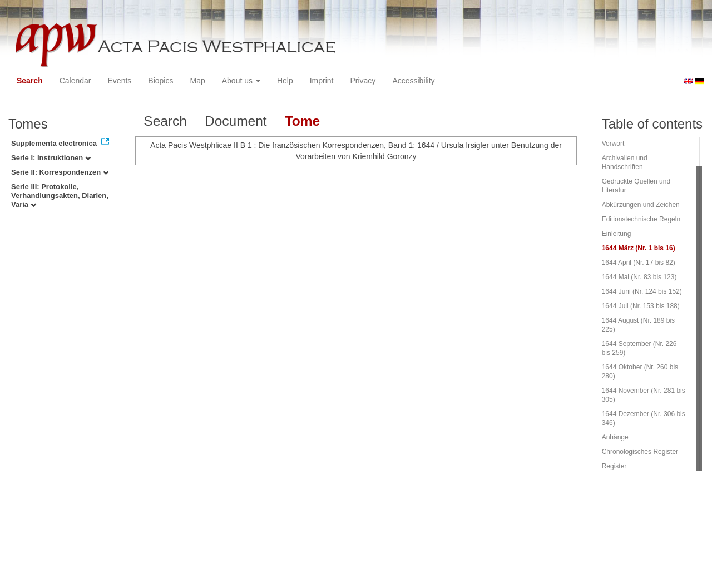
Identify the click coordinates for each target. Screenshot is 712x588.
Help (285, 81)
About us (241, 81)
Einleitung (617, 234)
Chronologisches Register (640, 452)
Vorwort (613, 144)
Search (30, 81)
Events (120, 81)
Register (614, 466)
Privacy (363, 81)
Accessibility (413, 81)
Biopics (160, 81)
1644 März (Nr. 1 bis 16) (639, 248)
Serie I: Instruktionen (51, 158)
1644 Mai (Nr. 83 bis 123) (639, 277)
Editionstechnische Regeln (641, 219)
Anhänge (615, 437)
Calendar (75, 81)
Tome (303, 121)
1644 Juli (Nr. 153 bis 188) (641, 306)
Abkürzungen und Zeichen (641, 205)
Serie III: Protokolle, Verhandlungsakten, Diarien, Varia (60, 196)
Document (236, 121)
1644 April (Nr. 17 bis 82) (639, 263)
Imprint (322, 81)
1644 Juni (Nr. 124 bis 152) (642, 291)
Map (197, 81)
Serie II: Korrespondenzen (60, 172)
